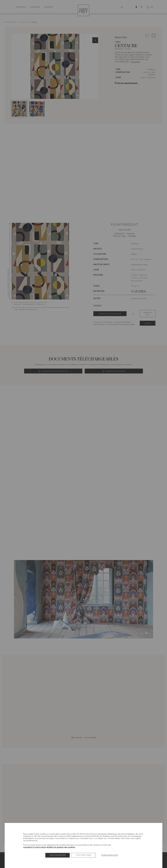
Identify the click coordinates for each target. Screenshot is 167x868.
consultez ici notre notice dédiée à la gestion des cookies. (49, 847)
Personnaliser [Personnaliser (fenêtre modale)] (109, 855)
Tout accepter (58, 855)
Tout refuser (83, 855)
